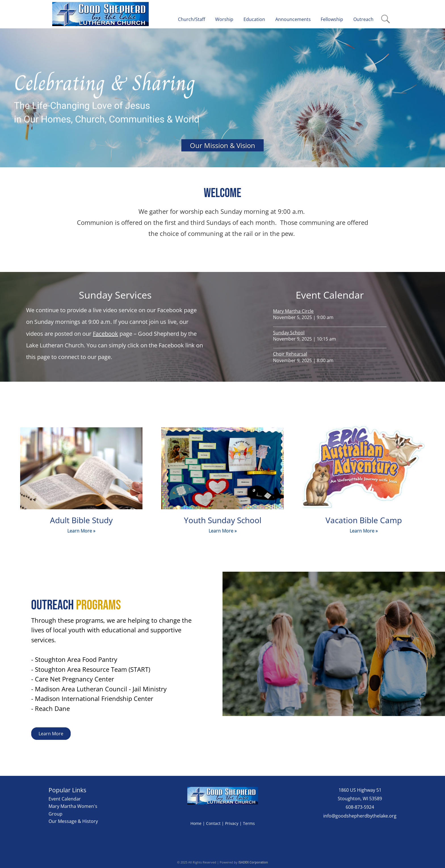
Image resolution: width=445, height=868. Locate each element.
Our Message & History (73, 821)
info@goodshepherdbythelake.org (360, 816)
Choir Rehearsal (290, 354)
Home (196, 823)
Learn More (51, 734)
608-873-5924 (360, 807)
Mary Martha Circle (293, 311)
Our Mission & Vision (222, 145)
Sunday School (289, 333)
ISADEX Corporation (253, 862)
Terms (249, 823)
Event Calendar (65, 799)
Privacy (232, 823)
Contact (213, 823)
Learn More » (81, 531)
